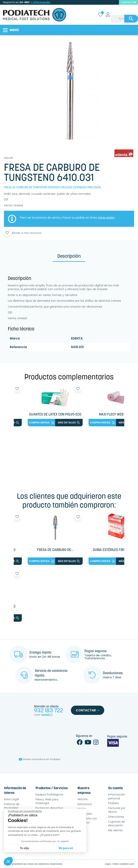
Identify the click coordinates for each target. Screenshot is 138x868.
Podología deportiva (49, 808)
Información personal (117, 796)
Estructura (85, 804)
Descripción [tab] (69, 257)
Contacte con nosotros (87, 820)
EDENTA (77, 338)
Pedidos (113, 803)
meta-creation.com (123, 864)
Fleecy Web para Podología (47, 801)
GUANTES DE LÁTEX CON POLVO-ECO (55, 415)
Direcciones (116, 817)
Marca (15, 338)
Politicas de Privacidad (12, 806)
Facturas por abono (117, 810)
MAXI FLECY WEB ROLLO (116, 415)
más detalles (69, 423)
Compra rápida (42, 423)
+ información (41, 2)
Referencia (18, 347)
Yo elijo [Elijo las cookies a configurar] (24, 848)
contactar (128, 2)
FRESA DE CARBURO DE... (55, 550)
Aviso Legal (11, 799)
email (47, 715)
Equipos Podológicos (49, 794)
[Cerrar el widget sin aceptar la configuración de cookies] (25, 811)
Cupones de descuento (117, 824)
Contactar (88, 710)
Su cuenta (115, 788)
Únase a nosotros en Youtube (39, 759)
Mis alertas (115, 830)
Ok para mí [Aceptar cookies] (66, 848)
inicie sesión (106, 218)
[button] (8, 861)
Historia (83, 799)
